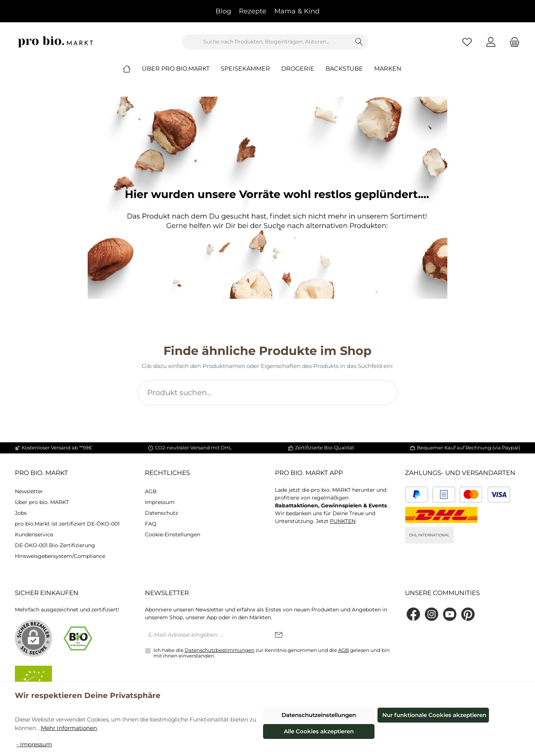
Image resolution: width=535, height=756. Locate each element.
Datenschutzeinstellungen (319, 715)
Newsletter (29, 491)
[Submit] (279, 635)
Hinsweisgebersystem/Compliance (60, 556)
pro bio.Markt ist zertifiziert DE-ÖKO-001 (67, 524)
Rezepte (253, 11)
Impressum (160, 502)
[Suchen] (359, 42)
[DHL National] (441, 515)
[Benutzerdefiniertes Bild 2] (444, 495)
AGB (151, 491)
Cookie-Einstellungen (173, 534)
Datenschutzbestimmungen (220, 650)
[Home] (132, 69)
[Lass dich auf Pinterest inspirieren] (468, 614)
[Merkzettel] (467, 42)
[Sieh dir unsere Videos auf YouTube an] (450, 614)
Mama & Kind (297, 11)
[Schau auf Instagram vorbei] (432, 614)
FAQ (151, 524)
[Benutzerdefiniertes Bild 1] (417, 495)
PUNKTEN (343, 521)
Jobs (21, 513)
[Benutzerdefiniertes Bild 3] (485, 495)
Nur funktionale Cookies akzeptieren (434, 715)
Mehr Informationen (69, 728)
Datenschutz (161, 513)
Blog (223, 11)
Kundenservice (34, 534)
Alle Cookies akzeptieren (319, 731)
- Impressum (34, 744)
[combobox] (266, 42)
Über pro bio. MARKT (42, 502)
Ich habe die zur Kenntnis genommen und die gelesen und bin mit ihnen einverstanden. (272, 653)
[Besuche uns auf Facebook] (413, 614)
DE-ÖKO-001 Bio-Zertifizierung (55, 545)
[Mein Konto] (491, 42)
